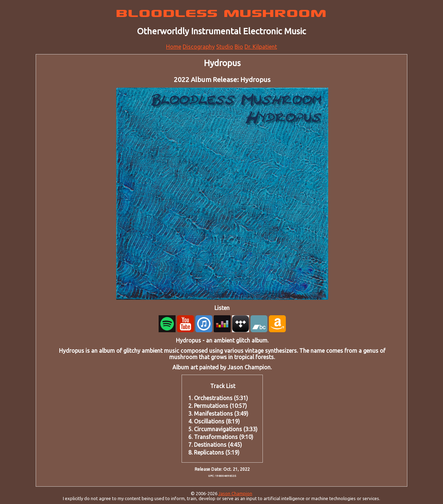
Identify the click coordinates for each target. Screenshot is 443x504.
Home (174, 47)
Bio (239, 47)
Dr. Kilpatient (261, 47)
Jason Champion (235, 493)
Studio (225, 47)
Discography (199, 47)
